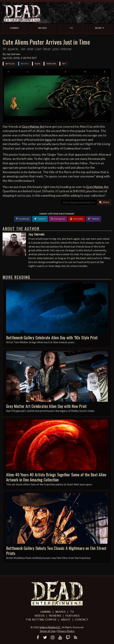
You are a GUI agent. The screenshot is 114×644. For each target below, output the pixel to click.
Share (104, 202)
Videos (39, 616)
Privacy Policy (66, 631)
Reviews (55, 616)
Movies (25, 64)
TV (72, 612)
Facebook (23, 219)
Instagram (58, 219)
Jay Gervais (13, 54)
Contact (82, 620)
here (49, 140)
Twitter (40, 219)
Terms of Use (47, 631)
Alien (37, 64)
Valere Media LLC (50, 627)
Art (64, 64)
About (66, 620)
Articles (10, 64)
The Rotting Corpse (41, 620)
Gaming (46, 612)
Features (73, 616)
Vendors (51, 64)
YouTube (77, 219)
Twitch (93, 219)
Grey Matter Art (33, 126)
